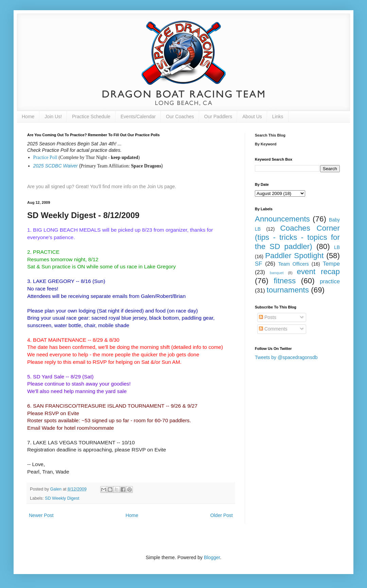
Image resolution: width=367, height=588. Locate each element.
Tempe (331, 264)
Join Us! (53, 117)
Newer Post (41, 515)
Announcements (282, 219)
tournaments (288, 290)
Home (28, 117)
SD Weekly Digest (62, 498)
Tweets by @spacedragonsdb (286, 357)
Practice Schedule (91, 117)
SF (258, 264)
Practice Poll (45, 157)
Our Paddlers (218, 117)
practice (330, 281)
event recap (318, 272)
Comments (273, 329)
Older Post (222, 515)
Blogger (212, 557)
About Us (252, 117)
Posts (268, 317)
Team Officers (294, 264)
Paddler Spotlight (294, 256)
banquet (277, 273)
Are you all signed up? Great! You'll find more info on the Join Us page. (102, 186)
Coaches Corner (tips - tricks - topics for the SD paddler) (297, 237)
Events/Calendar (138, 117)
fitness (285, 281)
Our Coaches (180, 117)
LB (337, 247)
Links (278, 117)
